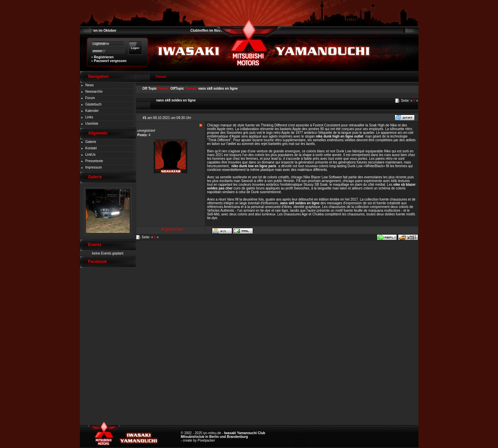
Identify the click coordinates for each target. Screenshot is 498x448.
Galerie (91, 142)
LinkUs (90, 155)
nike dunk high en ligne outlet (339, 136)
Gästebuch (93, 104)
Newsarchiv (94, 92)
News (89, 85)
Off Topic (150, 88)
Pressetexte (94, 161)
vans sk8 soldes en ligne (218, 88)
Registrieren (104, 57)
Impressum (94, 167)
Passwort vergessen (110, 61)
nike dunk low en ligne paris (254, 166)
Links (89, 117)
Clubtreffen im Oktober (98, 31)
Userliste (92, 124)
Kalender (92, 111)
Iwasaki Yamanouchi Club (245, 433)
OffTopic (177, 88)
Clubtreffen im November (210, 31)
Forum (90, 98)
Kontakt (91, 148)
